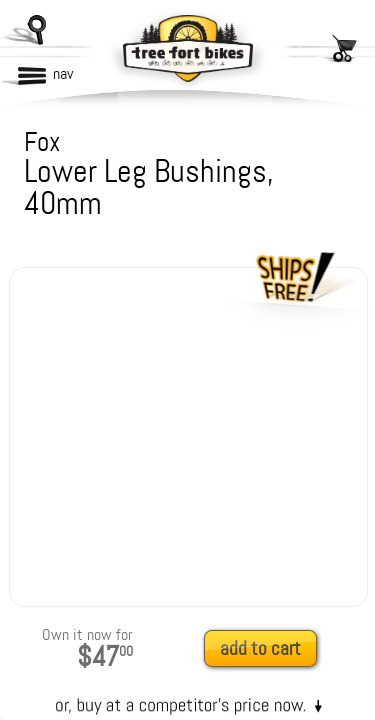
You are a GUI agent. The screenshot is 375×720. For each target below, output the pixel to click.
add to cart (260, 648)
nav (63, 73)
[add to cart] (266, 649)
